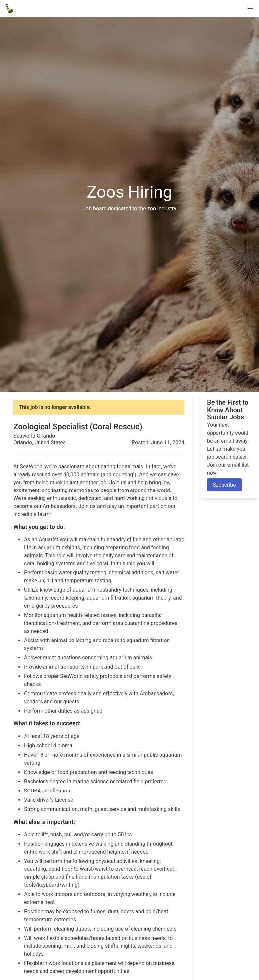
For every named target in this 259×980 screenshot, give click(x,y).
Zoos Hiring (129, 192)
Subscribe (224, 485)
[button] (250, 9)
